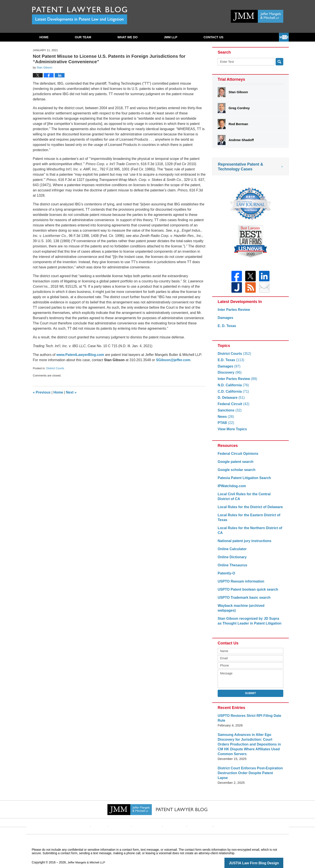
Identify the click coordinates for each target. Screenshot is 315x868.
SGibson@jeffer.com (173, 360)
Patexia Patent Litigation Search (243, 480)
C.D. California (232, 394)
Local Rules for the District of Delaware (248, 510)
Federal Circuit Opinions (237, 456)
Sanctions (229, 413)
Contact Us (258, 37)
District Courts (55, 368)
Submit (250, 691)
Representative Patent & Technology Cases (241, 167)
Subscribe (212, 37)
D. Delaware (230, 400)
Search (279, 62)
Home (44, 37)
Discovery (229, 375)
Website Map (196, 815)
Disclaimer (127, 815)
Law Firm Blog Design (262, 856)
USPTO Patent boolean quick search (246, 592)
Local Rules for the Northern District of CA (248, 533)
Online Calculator (231, 552)
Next (71, 392)
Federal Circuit (233, 407)
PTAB (225, 425)
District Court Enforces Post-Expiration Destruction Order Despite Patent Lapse (249, 768)
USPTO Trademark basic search (242, 600)
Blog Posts (218, 815)
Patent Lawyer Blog (80, 15)
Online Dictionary (231, 560)
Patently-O (226, 576)
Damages (225, 320)
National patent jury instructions (243, 543)
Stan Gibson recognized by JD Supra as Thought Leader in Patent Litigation (249, 619)
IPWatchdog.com (231, 489)
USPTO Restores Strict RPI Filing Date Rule (247, 716)
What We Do (128, 37)
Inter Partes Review (233, 312)
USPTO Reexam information (240, 584)
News (225, 419)
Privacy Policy (150, 815)
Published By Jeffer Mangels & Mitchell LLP (257, 16)
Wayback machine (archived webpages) (248, 608)
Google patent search (234, 464)
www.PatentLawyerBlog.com (80, 355)
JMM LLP (171, 37)
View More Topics (231, 432)
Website (108, 815)
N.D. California (232, 388)
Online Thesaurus (232, 568)
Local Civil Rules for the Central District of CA (249, 499)
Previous (42, 392)
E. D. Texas (226, 328)
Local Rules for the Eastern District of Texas (247, 520)
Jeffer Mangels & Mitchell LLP (88, 855)
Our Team (83, 37)
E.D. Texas (230, 363)
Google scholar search (235, 472)
